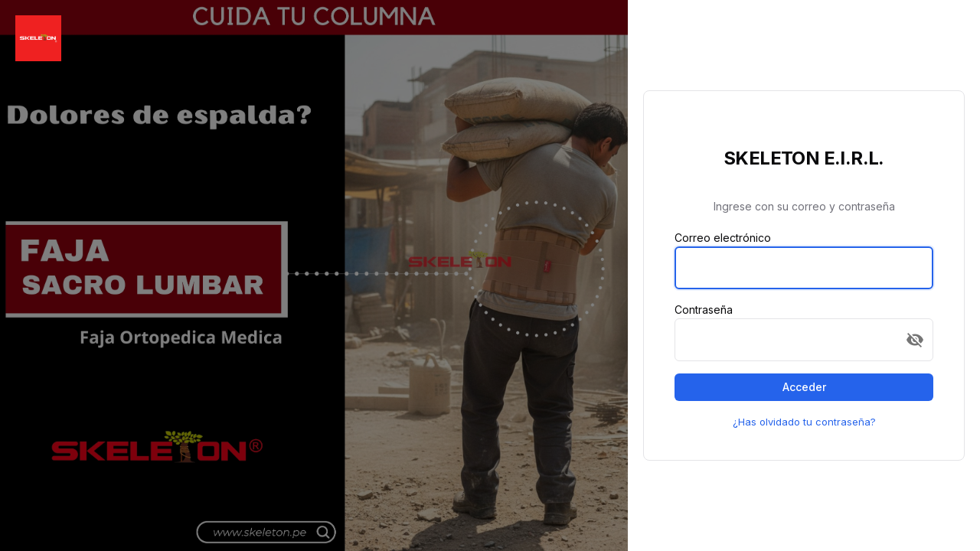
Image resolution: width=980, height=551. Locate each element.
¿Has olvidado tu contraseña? (804, 422)
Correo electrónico (723, 238)
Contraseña (704, 310)
